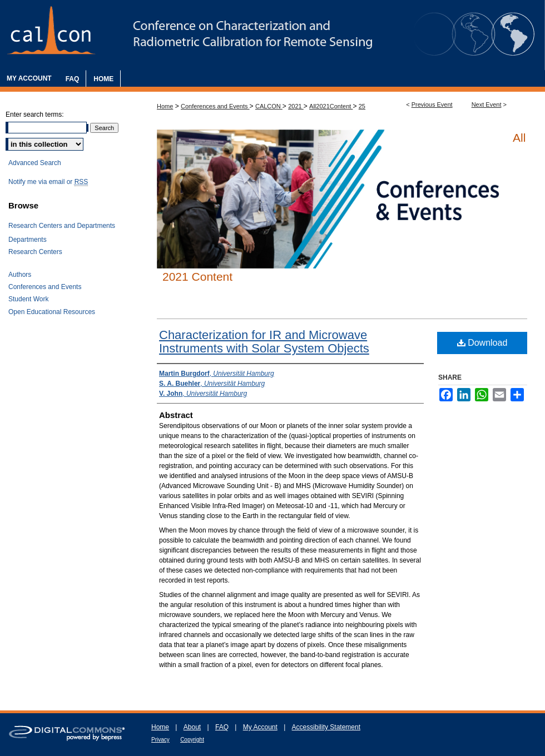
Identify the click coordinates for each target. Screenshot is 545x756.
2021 (296, 106)
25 (362, 106)
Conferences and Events (215, 106)
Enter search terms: (35, 115)
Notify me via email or (48, 182)
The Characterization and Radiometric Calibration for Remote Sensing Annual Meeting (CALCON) (272, 35)
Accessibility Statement (326, 727)
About (192, 727)
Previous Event (432, 105)
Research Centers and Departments (62, 226)
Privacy (160, 740)
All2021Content (331, 106)
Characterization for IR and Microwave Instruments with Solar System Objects (264, 342)
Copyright (192, 740)
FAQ (222, 727)
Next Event (487, 105)
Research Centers (35, 252)
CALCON (269, 106)
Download (482, 343)
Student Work (28, 299)
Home (165, 106)
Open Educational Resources (52, 312)
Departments (28, 240)
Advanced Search (35, 163)
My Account (260, 727)
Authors (20, 275)
